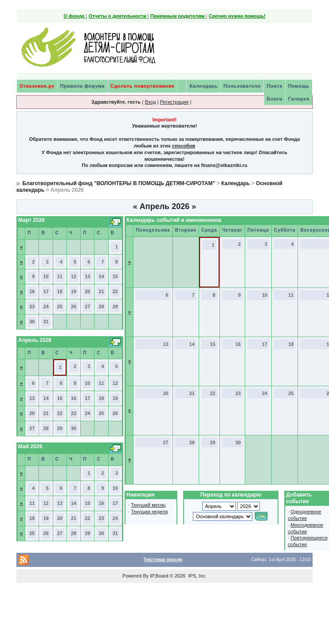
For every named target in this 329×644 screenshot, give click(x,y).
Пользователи (242, 86)
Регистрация (174, 102)
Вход (151, 102)
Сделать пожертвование (142, 86)
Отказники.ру (37, 86)
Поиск (274, 86)
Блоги (275, 99)
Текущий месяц (148, 505)
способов (184, 146)
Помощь (299, 86)
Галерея (299, 99)
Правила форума (82, 86)
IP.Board (159, 576)
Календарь (204, 86)
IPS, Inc (197, 576)
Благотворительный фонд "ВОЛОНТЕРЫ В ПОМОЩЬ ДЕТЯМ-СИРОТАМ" (119, 183)
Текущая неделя (149, 512)
